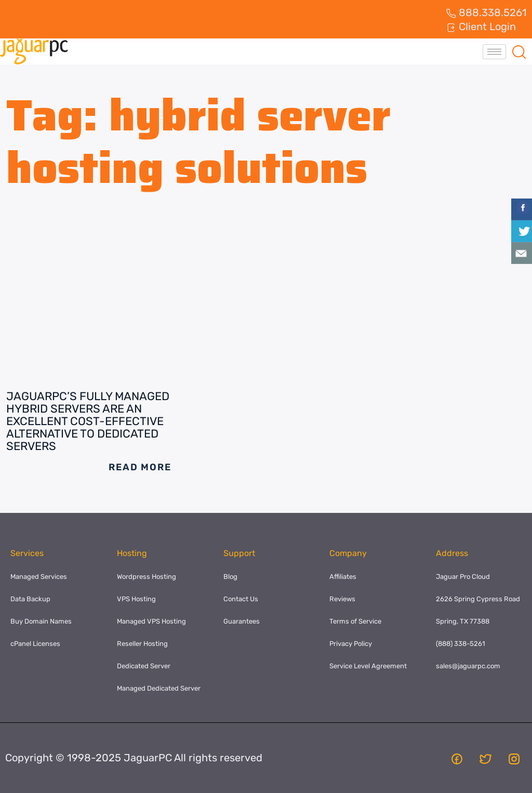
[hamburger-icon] (494, 52)
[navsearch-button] (519, 51)
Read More (140, 467)
